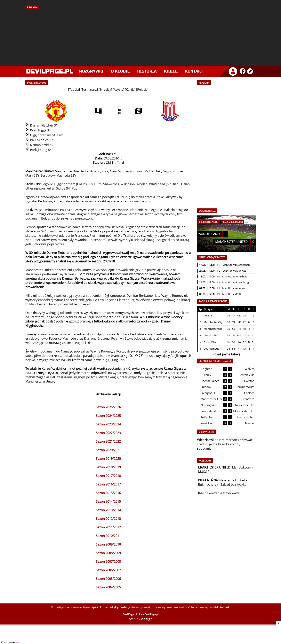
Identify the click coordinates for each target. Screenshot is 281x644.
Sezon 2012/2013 (108, 519)
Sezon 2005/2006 (108, 579)
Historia (147, 71)
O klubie (120, 71)
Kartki (130, 89)
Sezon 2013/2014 (108, 510)
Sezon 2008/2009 (108, 553)
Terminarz (89, 89)
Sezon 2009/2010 (108, 544)
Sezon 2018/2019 (108, 467)
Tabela (74, 89)
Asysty (118, 89)
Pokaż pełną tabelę (226, 354)
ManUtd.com (242, 467)
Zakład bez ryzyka (233, 485)
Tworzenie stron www (223, 493)
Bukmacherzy (208, 485)
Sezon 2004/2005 (108, 587)
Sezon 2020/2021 (108, 450)
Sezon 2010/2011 (108, 536)
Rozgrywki (91, 71)
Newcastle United (232, 480)
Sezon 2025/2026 (108, 407)
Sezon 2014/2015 (108, 501)
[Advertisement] (140, 36)
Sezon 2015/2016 (108, 493)
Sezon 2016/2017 (108, 484)
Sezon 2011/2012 (108, 527)
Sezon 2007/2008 (108, 562)
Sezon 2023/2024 (108, 424)
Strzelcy (105, 89)
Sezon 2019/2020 (108, 459)
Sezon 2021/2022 (108, 441)
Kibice (171, 71)
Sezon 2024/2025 (108, 416)
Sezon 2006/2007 (108, 570)
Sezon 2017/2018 (108, 476)
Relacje (142, 89)
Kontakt (194, 71)
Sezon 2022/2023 (108, 433)
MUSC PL (205, 472)
